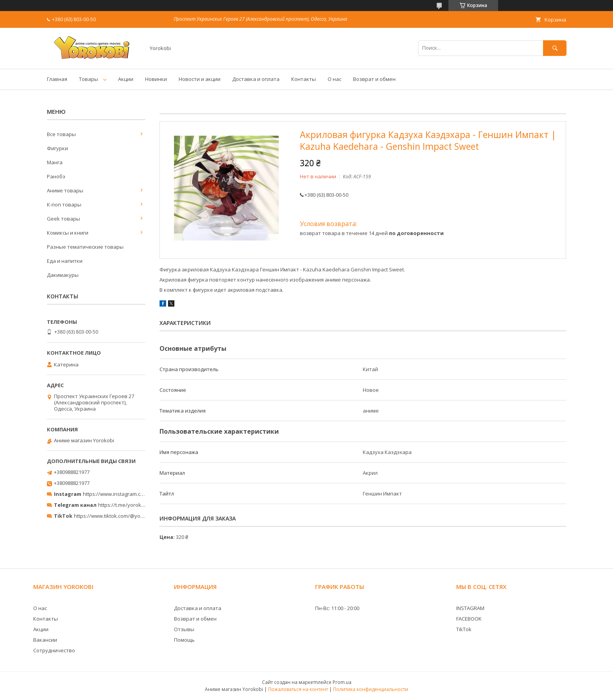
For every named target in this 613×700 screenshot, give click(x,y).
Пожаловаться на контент (298, 689)
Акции (126, 79)
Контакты (304, 79)
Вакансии (45, 640)
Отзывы (184, 629)
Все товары (61, 134)
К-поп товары (64, 205)
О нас (334, 79)
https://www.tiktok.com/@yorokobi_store (122, 516)
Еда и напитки (65, 261)
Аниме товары (65, 190)
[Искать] (555, 48)
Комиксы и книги (68, 233)
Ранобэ (56, 176)
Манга (55, 162)
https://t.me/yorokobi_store (131, 505)
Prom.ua (342, 682)
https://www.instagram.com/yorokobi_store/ (135, 494)
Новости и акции (200, 79)
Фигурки (57, 148)
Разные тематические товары (85, 247)
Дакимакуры (63, 275)
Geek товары (64, 219)
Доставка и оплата (256, 79)
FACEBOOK (469, 619)
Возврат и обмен (374, 79)
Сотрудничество (54, 650)
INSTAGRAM (470, 608)
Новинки (156, 79)
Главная (57, 79)
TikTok (464, 629)
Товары (89, 79)
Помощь (184, 640)
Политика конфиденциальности (371, 689)
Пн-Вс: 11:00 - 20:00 (337, 608)
